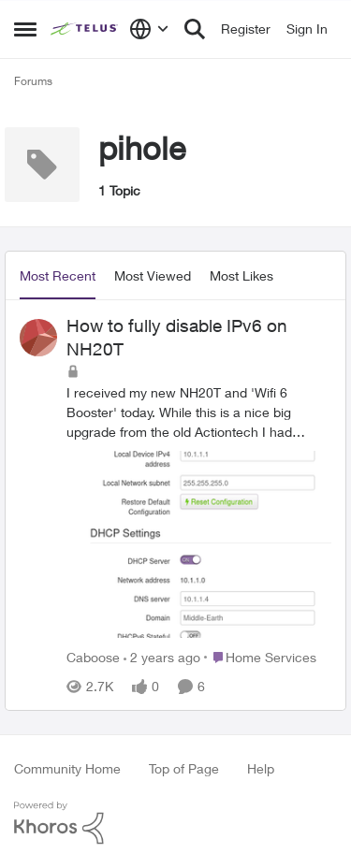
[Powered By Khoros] (175, 823)
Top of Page (184, 768)
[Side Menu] (25, 29)
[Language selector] (149, 29)
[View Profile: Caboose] (38, 338)
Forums (33, 81)
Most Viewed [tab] (153, 275)
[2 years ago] (162, 657)
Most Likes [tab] (241, 275)
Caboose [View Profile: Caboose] (93, 657)
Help (261, 768)
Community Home (67, 768)
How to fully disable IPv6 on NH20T (177, 337)
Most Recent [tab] (58, 275)
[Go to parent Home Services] (260, 657)
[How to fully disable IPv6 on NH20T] (199, 513)
